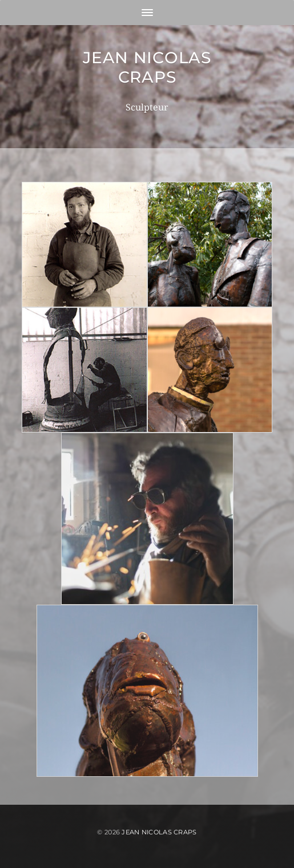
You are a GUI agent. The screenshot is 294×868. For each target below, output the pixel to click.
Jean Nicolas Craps (147, 67)
